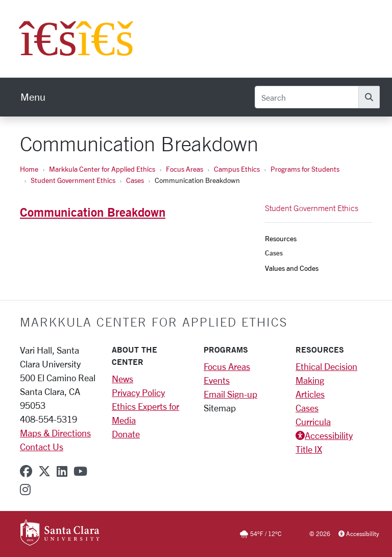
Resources (281, 238)
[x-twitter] (44, 471)
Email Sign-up (230, 394)
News (122, 379)
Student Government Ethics (73, 180)
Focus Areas (185, 169)
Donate (126, 434)
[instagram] (25, 490)
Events (217, 380)
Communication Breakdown (93, 212)
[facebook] (26, 471)
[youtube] (80, 471)
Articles (310, 394)
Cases (135, 180)
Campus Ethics (237, 169)
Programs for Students (305, 169)
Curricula (313, 422)
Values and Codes (292, 268)
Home (29, 169)
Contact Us (42, 447)
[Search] (307, 97)
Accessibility (329, 435)
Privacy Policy (138, 392)
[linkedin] (62, 471)
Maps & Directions (55, 433)
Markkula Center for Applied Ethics (102, 169)
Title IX (309, 449)
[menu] (33, 97)
